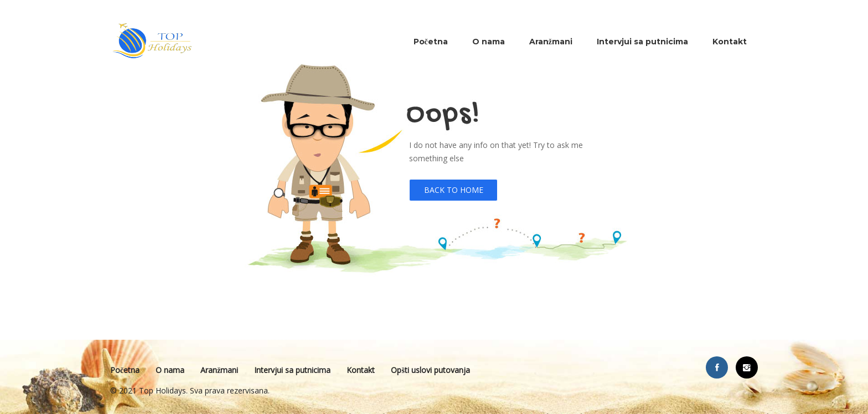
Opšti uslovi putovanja (430, 370)
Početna (431, 42)
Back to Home (454, 190)
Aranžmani (551, 42)
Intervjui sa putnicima (642, 42)
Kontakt (730, 42)
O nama (489, 42)
